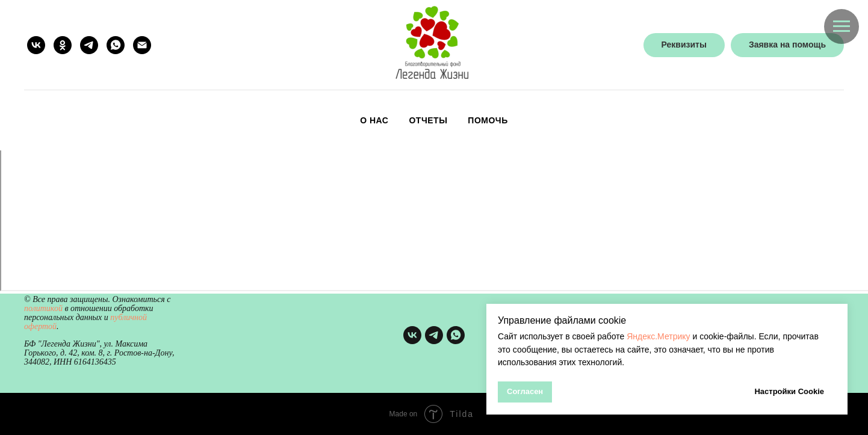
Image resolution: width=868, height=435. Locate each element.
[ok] (63, 45)
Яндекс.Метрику (658, 336)
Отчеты (428, 120)
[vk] (36, 45)
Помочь (488, 120)
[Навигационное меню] (842, 26)
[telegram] (89, 45)
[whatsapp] (116, 45)
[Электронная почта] (142, 45)
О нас (374, 120)
